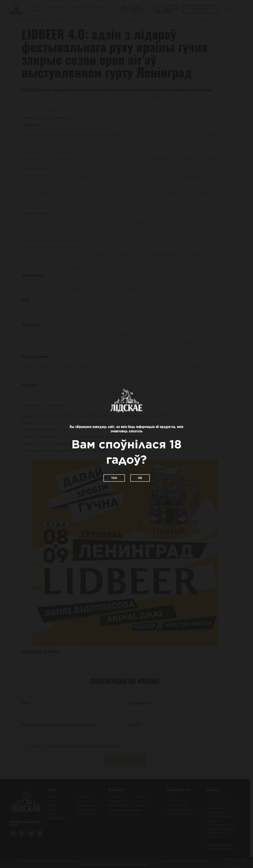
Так (114, 478)
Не (140, 478)
